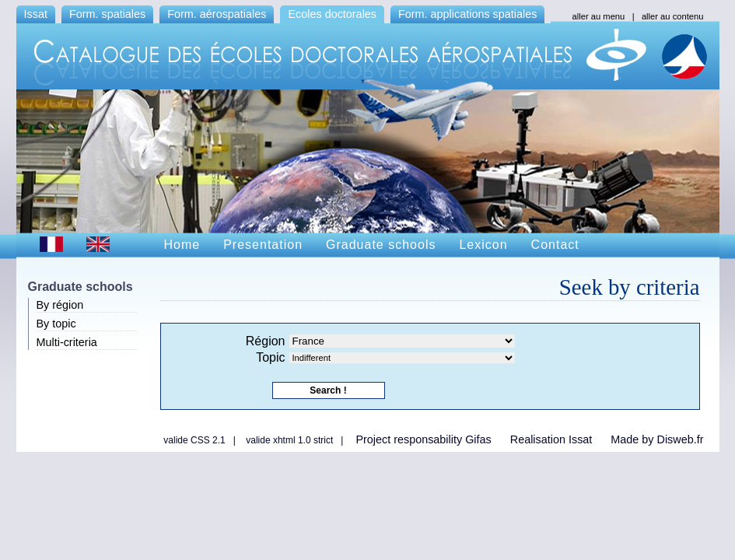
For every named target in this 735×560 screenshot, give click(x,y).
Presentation (263, 245)
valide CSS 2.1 (194, 440)
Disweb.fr (681, 439)
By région (60, 305)
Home (182, 245)
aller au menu (599, 16)
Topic (270, 357)
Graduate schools (381, 245)
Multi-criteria (67, 342)
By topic (56, 324)
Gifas (478, 439)
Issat (36, 14)
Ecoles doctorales (332, 14)
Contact (555, 245)
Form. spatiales (107, 14)
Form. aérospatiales (217, 14)
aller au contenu (673, 16)
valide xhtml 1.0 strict (289, 440)
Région (266, 341)
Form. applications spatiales (467, 14)
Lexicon (483, 245)
